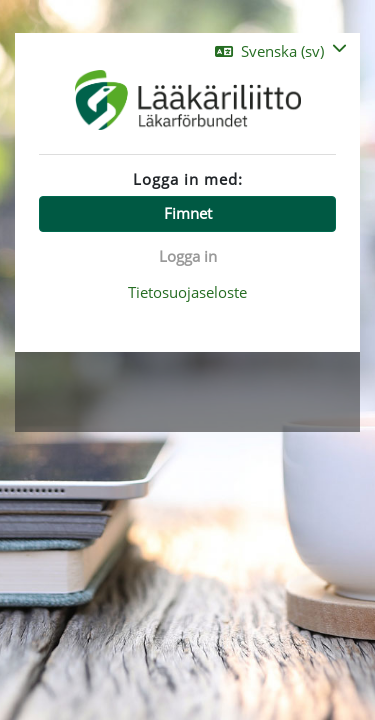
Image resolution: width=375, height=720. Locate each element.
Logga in (188, 256)
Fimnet (188, 213)
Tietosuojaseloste (187, 292)
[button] (281, 51)
